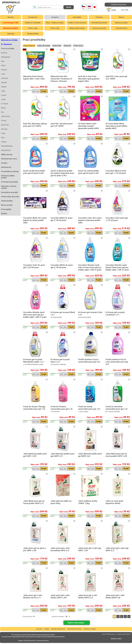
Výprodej (11, 34)
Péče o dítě (55, 28)
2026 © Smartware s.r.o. (111, 634)
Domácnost (33, 17)
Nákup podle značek (77, 28)
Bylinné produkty (121, 23)
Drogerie (55, 17)
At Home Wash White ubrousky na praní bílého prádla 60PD (116, 126)
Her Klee (4, 129)
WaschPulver (6, 150)
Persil (3, 65)
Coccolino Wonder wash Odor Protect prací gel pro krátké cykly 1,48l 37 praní (90, 267)
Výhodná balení (121, 28)
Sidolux (4, 142)
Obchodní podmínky (74, 629)
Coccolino (5, 78)
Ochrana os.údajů (90, 629)
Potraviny (99, 17)
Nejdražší (67, 46)
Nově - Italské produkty (55, 23)
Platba (47, 629)
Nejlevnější (57, 46)
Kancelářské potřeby (99, 23)
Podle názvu (78, 46)
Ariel (3, 61)
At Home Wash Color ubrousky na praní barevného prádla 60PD (88, 126)
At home (4, 53)
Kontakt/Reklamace (58, 629)
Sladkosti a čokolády (33, 23)
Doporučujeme (29, 46)
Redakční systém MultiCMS (124, 634)
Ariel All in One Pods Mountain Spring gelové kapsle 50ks (89, 79)
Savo (3, 138)
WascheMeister (7, 146)
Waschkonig (6, 57)
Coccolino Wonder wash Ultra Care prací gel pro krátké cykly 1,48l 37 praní (35, 315)
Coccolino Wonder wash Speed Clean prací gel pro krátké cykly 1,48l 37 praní (117, 267)
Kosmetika (77, 17)
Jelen (3, 91)
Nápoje (121, 17)
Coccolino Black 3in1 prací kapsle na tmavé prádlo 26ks (35, 220)
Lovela (4, 95)
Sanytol (4, 87)
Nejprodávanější (44, 46)
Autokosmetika (33, 34)
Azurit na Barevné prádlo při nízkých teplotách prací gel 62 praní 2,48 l (62, 173)
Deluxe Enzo (6, 116)
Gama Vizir (5, 125)
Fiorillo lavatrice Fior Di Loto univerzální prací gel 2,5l (117, 362)
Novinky (11, 17)
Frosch (4, 121)
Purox (3, 133)
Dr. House (5, 104)
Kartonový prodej (99, 28)
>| (129, 616)
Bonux (3, 108)
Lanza (3, 99)
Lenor (3, 74)
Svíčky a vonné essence (77, 23)
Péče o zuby (33, 28)
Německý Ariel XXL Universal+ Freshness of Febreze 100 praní (61, 79)
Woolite (4, 82)
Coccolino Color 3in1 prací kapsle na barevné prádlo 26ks (90, 220)
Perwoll (4, 70)
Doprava (39, 629)
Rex (3, 112)
